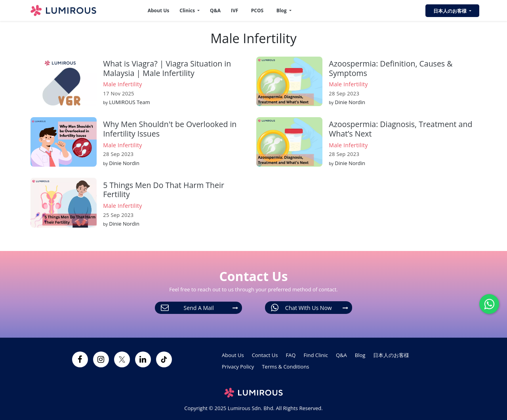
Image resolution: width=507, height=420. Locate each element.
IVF (234, 10)
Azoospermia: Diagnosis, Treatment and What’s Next (400, 129)
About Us (159, 10)
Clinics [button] (188, 10)
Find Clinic (316, 355)
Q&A (215, 10)
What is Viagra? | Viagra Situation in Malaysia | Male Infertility (167, 68)
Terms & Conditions (285, 367)
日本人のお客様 (391, 355)
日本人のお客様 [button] (451, 11)
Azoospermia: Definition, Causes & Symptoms (391, 68)
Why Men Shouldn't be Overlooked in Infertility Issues (170, 129)
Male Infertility (122, 84)
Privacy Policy (238, 367)
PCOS (257, 10)
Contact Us (265, 355)
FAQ (291, 355)
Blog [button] (282, 10)
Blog (360, 355)
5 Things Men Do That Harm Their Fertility (164, 190)
